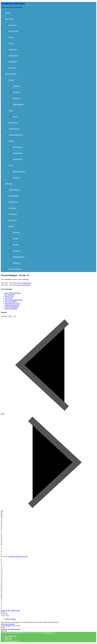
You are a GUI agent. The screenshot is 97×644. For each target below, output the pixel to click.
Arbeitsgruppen (13, 123)
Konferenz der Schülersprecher (18, 557)
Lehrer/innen (16, 98)
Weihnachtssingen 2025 (12, 305)
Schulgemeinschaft (11, 74)
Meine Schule (9, 19)
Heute (3, 414)
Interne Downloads (11, 636)
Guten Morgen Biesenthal (13, 293)
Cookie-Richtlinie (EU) (12, 642)
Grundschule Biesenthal (13, 3)
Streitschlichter (13, 202)
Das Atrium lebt (10, 295)
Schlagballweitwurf (18, 257)
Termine (11, 43)
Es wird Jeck (9, 298)
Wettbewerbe (13, 220)
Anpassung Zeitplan (11, 309)
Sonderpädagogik (18, 104)
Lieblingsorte (13, 49)
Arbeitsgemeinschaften (16, 135)
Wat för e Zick (9, 296)
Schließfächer (13, 62)
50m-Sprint (16, 232)
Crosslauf (15, 238)
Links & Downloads (15, 269)
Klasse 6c (15, 117)
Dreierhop (16, 245)
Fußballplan (12, 208)
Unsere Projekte (14, 31)
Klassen (11, 110)
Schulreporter (13, 214)
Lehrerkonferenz (18, 153)
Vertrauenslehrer (14, 196)
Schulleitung (16, 86)
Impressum (8, 640)
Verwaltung (16, 92)
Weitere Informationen (8, 624)
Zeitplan (11, 37)
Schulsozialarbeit (14, 129)
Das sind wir (12, 25)
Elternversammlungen (24, 285)
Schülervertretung (14, 190)
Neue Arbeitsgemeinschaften (14, 300)
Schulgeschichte (14, 56)
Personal (11, 80)
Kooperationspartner (19, 171)
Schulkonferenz (17, 159)
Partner (11, 165)
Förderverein (16, 178)
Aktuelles (8, 13)
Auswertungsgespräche (24, 283)
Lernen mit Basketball (12, 307)
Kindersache (9, 184)
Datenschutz (8, 638)
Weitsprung (16, 263)
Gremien (11, 141)
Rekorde (11, 226)
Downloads (12, 68)
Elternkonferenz (17, 147)
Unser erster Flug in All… (13, 303)
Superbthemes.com (49, 633)
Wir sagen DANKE (11, 302)
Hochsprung (16, 251)
